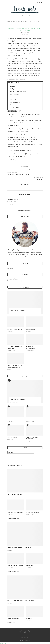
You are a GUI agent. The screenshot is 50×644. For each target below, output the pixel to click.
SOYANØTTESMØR (12, 437)
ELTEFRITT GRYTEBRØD (32, 419)
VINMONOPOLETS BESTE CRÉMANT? (19, 547)
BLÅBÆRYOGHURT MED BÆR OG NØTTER (15, 348)
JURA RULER (29, 565)
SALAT (22, 30)
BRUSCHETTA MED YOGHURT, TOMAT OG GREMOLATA (15, 367)
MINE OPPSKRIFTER (18, 21)
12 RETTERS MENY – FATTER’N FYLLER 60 (21, 601)
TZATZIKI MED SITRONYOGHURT (31, 348)
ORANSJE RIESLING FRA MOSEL (15, 565)
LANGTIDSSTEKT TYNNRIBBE (15, 419)
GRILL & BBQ (28, 21)
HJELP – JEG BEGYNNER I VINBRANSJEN (14, 619)
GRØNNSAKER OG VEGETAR (23, 29)
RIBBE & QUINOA (30, 329)
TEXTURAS (29, 619)
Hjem (9, 21)
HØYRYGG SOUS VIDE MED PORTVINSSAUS (33, 438)
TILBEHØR (28, 30)
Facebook (10, 268)
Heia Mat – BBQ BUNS (14, 200)
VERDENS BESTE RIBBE (18, 310)
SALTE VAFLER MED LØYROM (15, 329)
